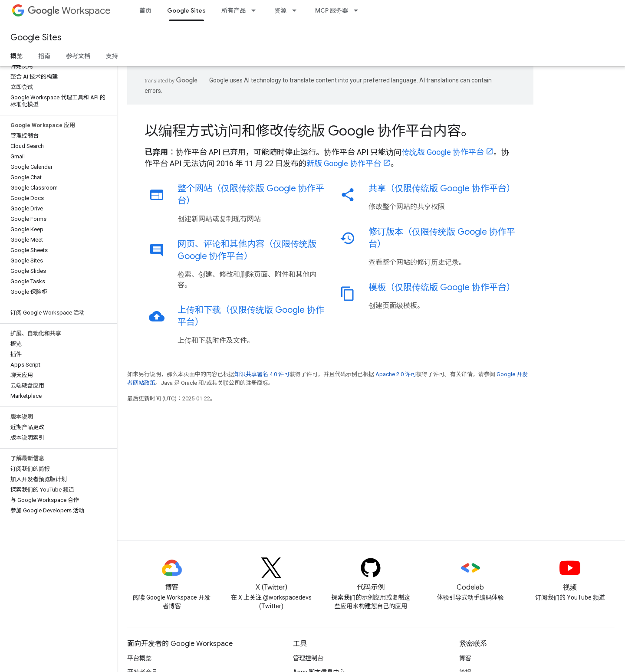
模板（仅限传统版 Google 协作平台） (442, 287)
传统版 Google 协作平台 (443, 152)
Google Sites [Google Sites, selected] (186, 10)
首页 (145, 10)
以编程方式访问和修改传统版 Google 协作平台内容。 (310, 131)
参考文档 (78, 56)
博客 (465, 658)
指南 (44, 56)
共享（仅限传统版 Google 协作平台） (442, 188)
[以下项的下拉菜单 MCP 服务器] (359, 10)
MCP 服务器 (332, 10)
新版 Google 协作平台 (344, 163)
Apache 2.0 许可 (396, 374)
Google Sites (36, 38)
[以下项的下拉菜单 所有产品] (256, 10)
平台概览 (139, 658)
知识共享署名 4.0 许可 (262, 374)
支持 (112, 56)
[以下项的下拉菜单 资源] (297, 10)
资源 (280, 10)
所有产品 (234, 10)
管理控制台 (308, 658)
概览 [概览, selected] (16, 56)
